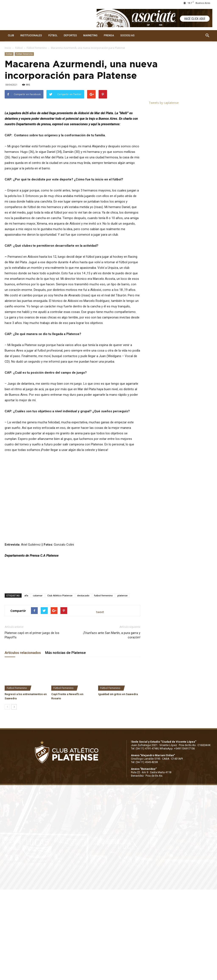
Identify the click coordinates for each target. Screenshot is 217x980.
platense (122, 686)
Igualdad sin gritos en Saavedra (118, 785)
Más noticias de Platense (65, 743)
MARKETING (90, 35)
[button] (207, 36)
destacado (83, 686)
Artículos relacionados (23, 743)
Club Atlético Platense (60, 686)
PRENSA (109, 35)
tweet (100, 702)
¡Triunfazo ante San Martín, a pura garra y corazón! (112, 726)
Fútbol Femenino (37, 48)
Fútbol (19, 48)
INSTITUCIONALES (31, 35)
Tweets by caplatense (164, 103)
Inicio (8, 48)
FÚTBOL (53, 35)
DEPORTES (70, 35)
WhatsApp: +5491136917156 (177, 839)
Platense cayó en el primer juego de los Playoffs (32, 726)
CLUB (11, 35)
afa (26, 686)
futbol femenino (103, 686)
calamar (38, 686)
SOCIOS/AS (127, 35)
